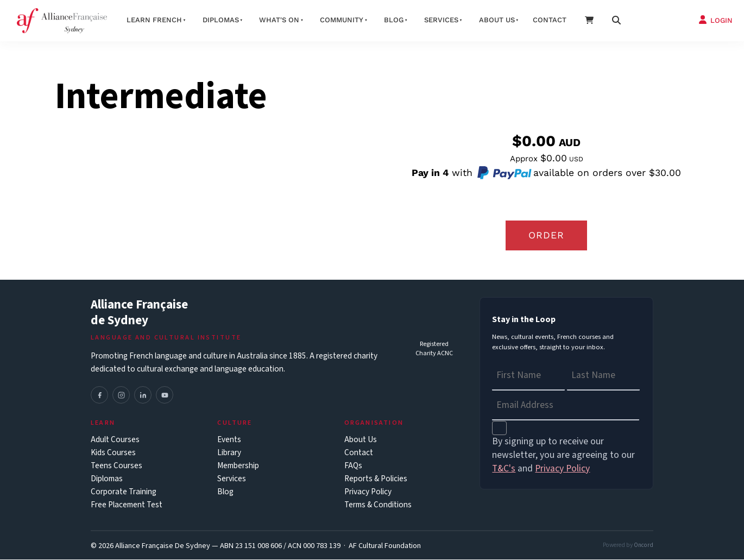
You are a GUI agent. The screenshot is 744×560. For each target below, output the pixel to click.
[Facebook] (99, 395)
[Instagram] (121, 395)
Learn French (154, 20)
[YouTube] (165, 395)
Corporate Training (124, 492)
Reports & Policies (376, 479)
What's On (279, 20)
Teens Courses (116, 466)
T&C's (504, 469)
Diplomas (221, 20)
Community (342, 20)
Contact (550, 20)
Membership (238, 466)
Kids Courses (113, 453)
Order (546, 235)
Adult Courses (115, 440)
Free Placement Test (127, 505)
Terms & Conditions (378, 505)
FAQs (353, 466)
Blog (394, 20)
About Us (361, 440)
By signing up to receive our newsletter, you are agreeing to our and (563, 455)
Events (229, 440)
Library (229, 453)
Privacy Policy (368, 492)
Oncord (644, 546)
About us (497, 20)
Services (441, 20)
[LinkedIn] (143, 395)
